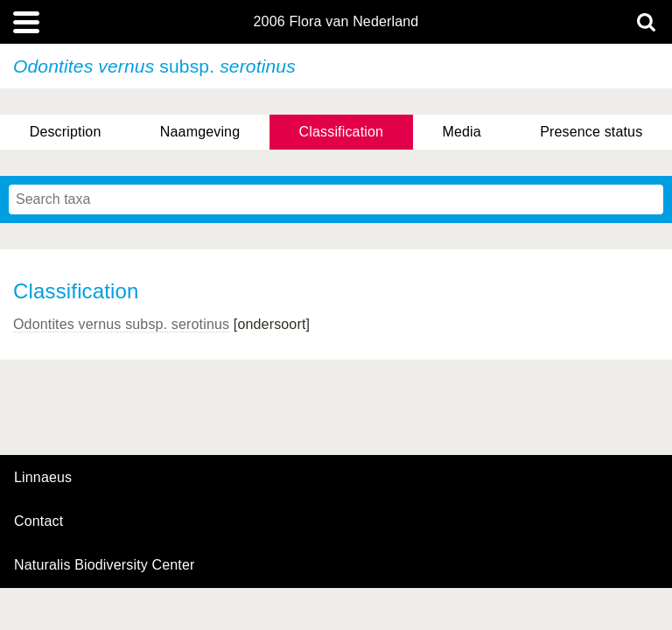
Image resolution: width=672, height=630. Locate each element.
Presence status (591, 132)
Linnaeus (43, 478)
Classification (342, 132)
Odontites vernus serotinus (121, 324)
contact (38, 521)
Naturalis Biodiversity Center (105, 565)
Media (461, 132)
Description (66, 132)
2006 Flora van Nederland (336, 22)
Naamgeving (200, 132)
